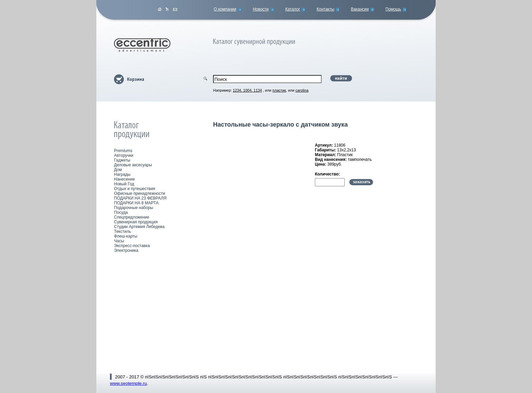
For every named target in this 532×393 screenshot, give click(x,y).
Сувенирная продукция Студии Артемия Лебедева (139, 224)
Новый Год (124, 184)
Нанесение (124, 179)
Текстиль (122, 231)
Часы (119, 241)
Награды (122, 174)
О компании (225, 9)
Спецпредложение (132, 217)
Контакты (325, 9)
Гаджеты (122, 160)
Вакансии (360, 9)
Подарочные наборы (134, 208)
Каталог (293, 9)
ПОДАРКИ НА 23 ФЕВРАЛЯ (140, 198)
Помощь (393, 9)
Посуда (121, 212)
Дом (118, 170)
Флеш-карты (126, 236)
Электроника (126, 250)
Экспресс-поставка (132, 246)
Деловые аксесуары (133, 165)
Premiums (123, 151)
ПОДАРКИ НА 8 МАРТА (136, 203)
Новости (261, 9)
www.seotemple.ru (128, 383)
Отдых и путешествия (135, 189)
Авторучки (124, 155)
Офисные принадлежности (139, 193)
